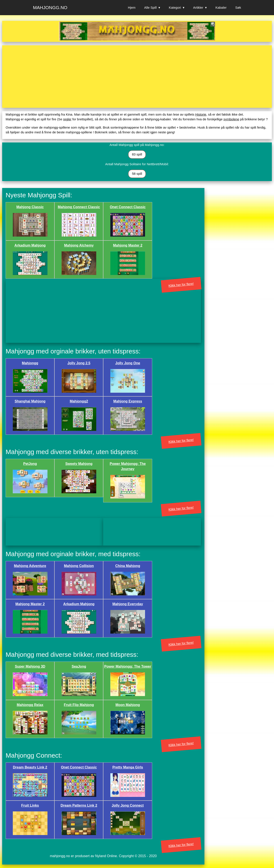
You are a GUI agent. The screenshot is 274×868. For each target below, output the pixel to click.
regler (67, 119)
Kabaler (221, 7)
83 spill (137, 154)
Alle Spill (150, 7)
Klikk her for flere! (181, 285)
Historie (201, 114)
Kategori (175, 7)
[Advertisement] (136, 77)
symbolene (231, 119)
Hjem (132, 7)
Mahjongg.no (50, 7)
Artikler (198, 7)
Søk (238, 7)
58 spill (137, 174)
